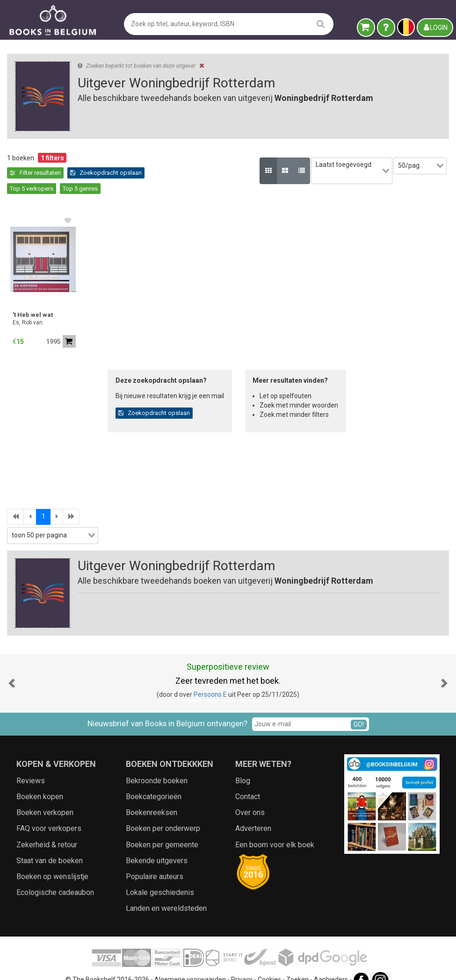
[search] (321, 24)
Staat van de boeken (50, 845)
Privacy (242, 964)
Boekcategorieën (154, 781)
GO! (359, 708)
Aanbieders (331, 964)
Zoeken (297, 964)
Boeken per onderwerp (163, 813)
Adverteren (253, 813)
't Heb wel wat (33, 299)
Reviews (31, 765)
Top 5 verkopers (113, 173)
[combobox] (337, 166)
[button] (12, 668)
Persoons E (210, 679)
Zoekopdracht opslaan (46, 173)
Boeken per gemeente (162, 829)
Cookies (269, 964)
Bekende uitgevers (157, 845)
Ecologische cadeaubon (55, 877)
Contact (248, 781)
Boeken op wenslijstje (52, 861)
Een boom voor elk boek (275, 829)
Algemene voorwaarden (190, 964)
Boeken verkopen (45, 797)
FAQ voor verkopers (49, 813)
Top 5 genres (162, 173)
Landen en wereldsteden (166, 893)
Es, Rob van (28, 307)
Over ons (250, 797)
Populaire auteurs (155, 861)
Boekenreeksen (152, 797)
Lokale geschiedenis (160, 877)
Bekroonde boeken (157, 765)
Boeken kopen (40, 781)
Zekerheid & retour (47, 829)
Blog (243, 765)
